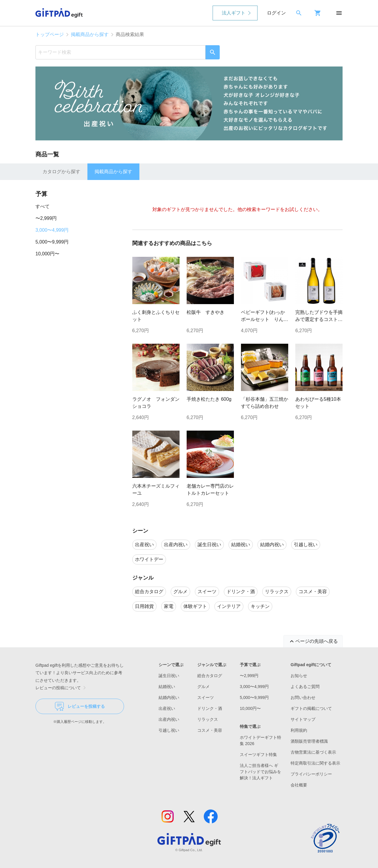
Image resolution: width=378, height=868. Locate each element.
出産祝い (167, 708)
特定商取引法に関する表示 (315, 763)
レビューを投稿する (80, 706)
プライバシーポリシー (311, 774)
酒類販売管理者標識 (309, 741)
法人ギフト (234, 13)
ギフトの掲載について (311, 708)
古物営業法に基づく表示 (313, 752)
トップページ (50, 34)
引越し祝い (169, 730)
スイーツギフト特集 (258, 755)
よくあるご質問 (305, 687)
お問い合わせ (303, 697)
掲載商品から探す (90, 34)
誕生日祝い (169, 676)
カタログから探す (61, 172)
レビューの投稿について (62, 688)
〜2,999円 (46, 218)
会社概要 (299, 785)
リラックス (208, 719)
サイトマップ (303, 719)
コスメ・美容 (210, 730)
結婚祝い (167, 687)
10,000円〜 (47, 254)
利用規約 (299, 730)
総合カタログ (210, 676)
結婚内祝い (169, 697)
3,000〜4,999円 (52, 230)
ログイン (276, 13)
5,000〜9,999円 (52, 242)
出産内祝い (169, 719)
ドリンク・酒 (210, 708)
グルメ (203, 687)
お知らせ (299, 676)
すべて (43, 206)
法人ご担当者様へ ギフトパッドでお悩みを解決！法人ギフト (260, 772)
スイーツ (206, 697)
